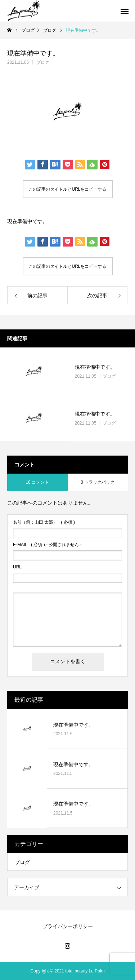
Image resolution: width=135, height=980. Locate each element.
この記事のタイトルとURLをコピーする (67, 189)
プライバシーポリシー (68, 926)
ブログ (43, 62)
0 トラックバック (98, 482)
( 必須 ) (44, 522)
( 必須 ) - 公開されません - (47, 545)
